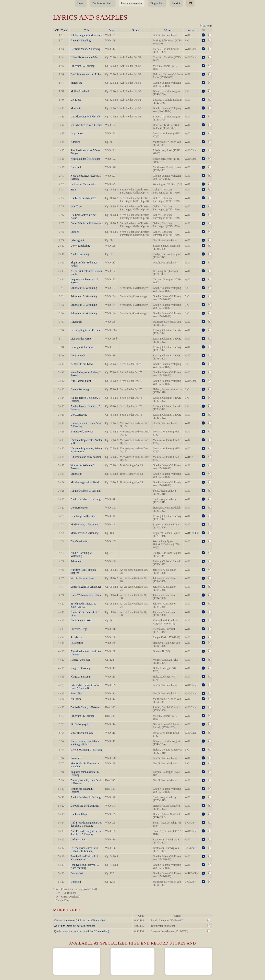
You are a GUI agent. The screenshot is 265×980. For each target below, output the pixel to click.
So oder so (76, 637)
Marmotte (76, 108)
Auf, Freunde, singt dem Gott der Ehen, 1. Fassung (86, 824)
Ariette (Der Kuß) (80, 660)
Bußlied (75, 232)
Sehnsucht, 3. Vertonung (84, 305)
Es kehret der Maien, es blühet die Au (83, 605)
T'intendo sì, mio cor (82, 432)
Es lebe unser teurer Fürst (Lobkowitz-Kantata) (84, 849)
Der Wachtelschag (80, 246)
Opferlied (76, 167)
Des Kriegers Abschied (83, 516)
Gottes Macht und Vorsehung (86, 223)
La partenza (77, 133)
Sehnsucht (76, 474)
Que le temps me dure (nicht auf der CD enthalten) (82, 931)
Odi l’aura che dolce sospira (86, 457)
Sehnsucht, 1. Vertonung (84, 288)
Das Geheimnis (79, 541)
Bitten (74, 190)
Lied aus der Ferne (81, 339)
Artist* (192, 30)
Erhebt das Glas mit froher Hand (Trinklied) (85, 687)
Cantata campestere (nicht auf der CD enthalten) (80, 920)
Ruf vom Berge (79, 629)
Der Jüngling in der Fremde (85, 330)
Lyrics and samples (132, 3)
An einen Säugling (81, 40)
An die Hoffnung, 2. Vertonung (81, 554)
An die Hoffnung (80, 254)
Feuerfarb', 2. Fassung (82, 66)
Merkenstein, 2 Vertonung (85, 533)
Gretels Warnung (80, 389)
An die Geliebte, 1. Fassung (86, 491)
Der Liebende (78, 355)
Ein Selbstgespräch (81, 724)
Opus (112, 30)
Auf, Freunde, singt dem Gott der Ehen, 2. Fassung (86, 833)
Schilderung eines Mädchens (86, 35)
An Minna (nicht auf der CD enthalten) (75, 926)
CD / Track (61, 30)
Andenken (76, 322)
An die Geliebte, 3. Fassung (86, 499)
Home (81, 3)
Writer (168, 30)
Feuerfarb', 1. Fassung (82, 716)
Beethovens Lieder (102, 3)
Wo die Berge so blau (82, 578)
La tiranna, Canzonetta (83, 184)
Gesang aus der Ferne (82, 347)
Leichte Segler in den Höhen (86, 587)
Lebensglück (77, 240)
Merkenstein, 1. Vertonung (85, 524)
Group (135, 30)
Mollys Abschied (80, 91)
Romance (76, 758)
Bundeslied (77, 873)
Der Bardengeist (79, 508)
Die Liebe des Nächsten (83, 198)
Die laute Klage (79, 814)
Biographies (157, 3)
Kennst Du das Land (82, 364)
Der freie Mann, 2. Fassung (85, 49)
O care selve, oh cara (82, 733)
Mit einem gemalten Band (85, 482)
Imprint (176, 3)
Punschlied (76, 693)
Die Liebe (76, 100)
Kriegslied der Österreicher (85, 159)
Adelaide (75, 142)
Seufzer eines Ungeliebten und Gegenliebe (85, 743)
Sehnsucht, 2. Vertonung (84, 296)
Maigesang (76, 83)
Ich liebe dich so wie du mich (86, 125)
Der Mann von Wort (81, 620)
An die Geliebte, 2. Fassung (86, 797)
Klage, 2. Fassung (80, 677)
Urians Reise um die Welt (84, 57)
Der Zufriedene (79, 415)
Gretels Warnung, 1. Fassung (86, 750)
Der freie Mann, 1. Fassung (85, 707)
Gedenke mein (78, 839)
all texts (206, 26)
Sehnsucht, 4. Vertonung (84, 313)
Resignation (77, 643)
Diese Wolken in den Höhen (86, 595)
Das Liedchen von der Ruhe (86, 74)
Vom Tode (76, 206)
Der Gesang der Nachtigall (85, 806)
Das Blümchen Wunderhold (86, 117)
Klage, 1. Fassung (80, 668)
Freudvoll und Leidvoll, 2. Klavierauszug (85, 866)
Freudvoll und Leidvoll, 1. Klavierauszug (85, 858)
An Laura (76, 699)
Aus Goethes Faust (81, 381)
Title (87, 30)
